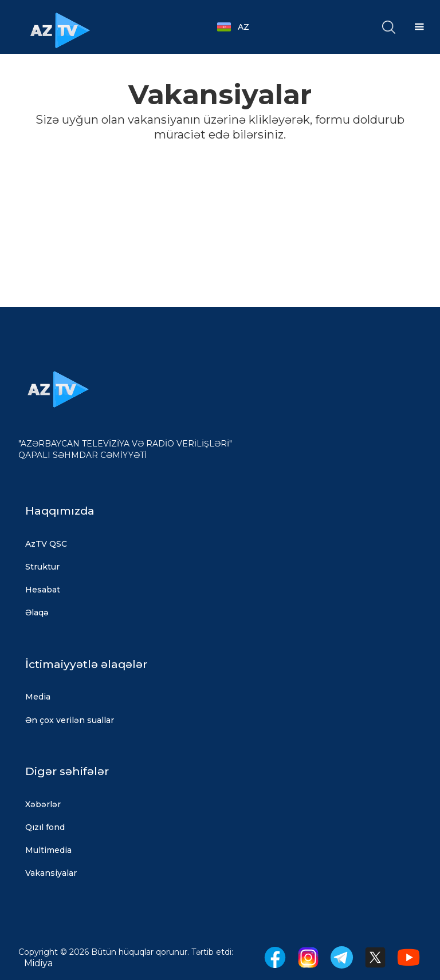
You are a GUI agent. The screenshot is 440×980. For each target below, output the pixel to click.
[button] (239, 27)
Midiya (38, 963)
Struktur (42, 567)
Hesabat (43, 590)
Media (38, 697)
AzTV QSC (46, 544)
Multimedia (48, 850)
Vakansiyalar (51, 873)
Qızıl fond (45, 827)
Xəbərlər (43, 804)
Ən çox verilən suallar (70, 720)
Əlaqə (37, 612)
